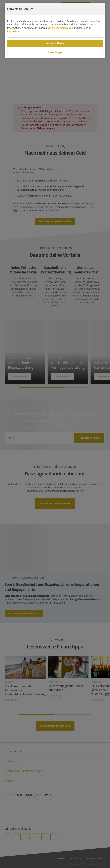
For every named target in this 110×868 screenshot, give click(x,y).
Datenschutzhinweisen (60, 28)
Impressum (13, 31)
